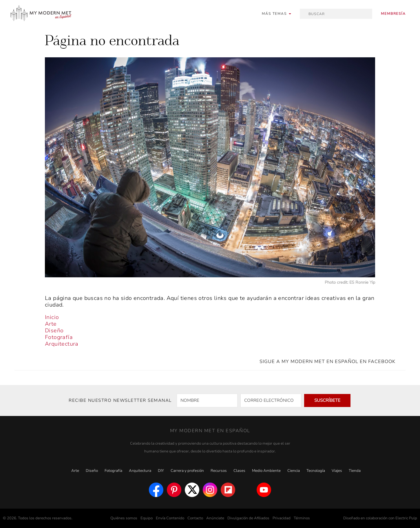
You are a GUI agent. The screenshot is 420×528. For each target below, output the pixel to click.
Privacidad (282, 518)
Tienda (355, 471)
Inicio (52, 317)
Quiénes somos (124, 518)
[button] (276, 14)
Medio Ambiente (266, 471)
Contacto (195, 518)
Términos (302, 518)
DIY (161, 471)
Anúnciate (215, 518)
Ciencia (294, 471)
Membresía (393, 14)
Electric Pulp (406, 518)
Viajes (337, 471)
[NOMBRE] (207, 400)
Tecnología (316, 471)
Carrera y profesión (187, 471)
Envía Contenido (170, 518)
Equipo (147, 518)
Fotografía (59, 337)
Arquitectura (62, 344)
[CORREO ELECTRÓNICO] (271, 400)
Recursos (219, 471)
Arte (51, 324)
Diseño (54, 331)
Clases (239, 471)
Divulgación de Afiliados (248, 518)
